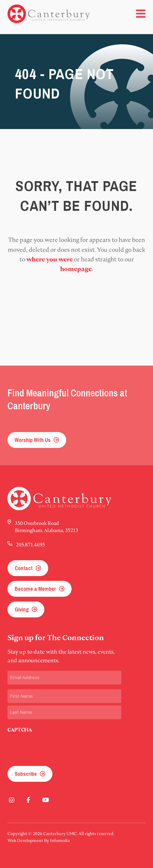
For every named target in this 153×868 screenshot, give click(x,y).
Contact (24, 568)
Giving (22, 609)
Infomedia (60, 840)
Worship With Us (33, 440)
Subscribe (26, 774)
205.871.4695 (30, 545)
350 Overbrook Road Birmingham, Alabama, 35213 (46, 527)
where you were (50, 259)
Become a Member (35, 589)
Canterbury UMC (49, 14)
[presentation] (53, 748)
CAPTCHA (20, 730)
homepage (76, 269)
